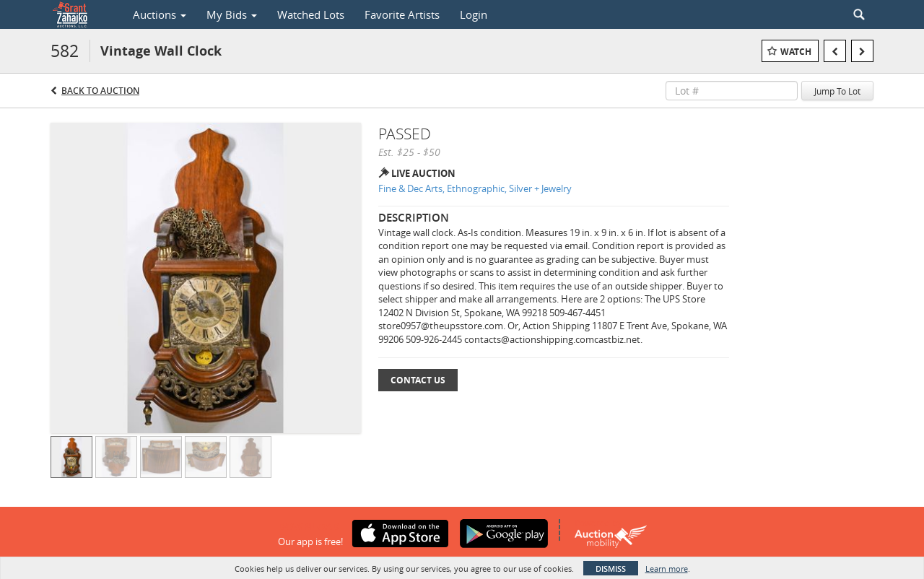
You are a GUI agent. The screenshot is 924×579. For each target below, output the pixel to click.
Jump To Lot (837, 91)
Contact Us (418, 380)
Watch (796, 52)
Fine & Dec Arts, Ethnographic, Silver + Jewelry (475, 188)
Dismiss (611, 569)
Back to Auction (100, 91)
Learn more (667, 569)
